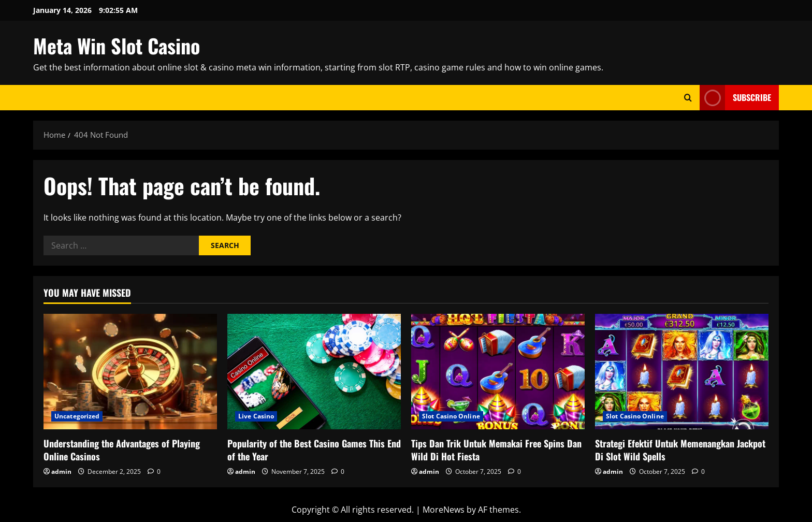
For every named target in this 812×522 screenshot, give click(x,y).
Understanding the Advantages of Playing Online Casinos (122, 450)
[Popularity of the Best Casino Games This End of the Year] (314, 372)
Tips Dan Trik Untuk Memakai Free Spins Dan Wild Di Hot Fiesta (496, 450)
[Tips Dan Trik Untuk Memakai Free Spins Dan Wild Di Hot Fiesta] (498, 372)
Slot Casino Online (451, 416)
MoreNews (444, 510)
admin (61, 472)
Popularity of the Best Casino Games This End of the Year (314, 450)
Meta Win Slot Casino (117, 46)
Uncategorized (77, 416)
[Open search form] (688, 98)
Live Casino (256, 416)
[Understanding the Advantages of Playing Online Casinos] (130, 372)
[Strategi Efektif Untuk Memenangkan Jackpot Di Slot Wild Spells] (682, 372)
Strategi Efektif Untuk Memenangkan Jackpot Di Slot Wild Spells (680, 450)
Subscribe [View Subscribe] (735, 98)
